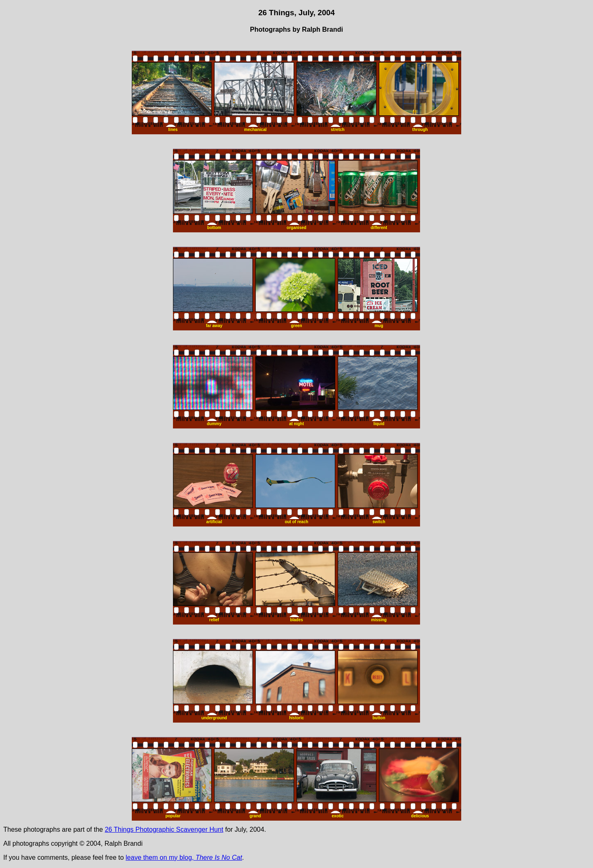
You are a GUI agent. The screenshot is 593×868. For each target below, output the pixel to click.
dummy (214, 424)
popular (173, 816)
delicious (420, 816)
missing (379, 620)
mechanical (255, 130)
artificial (214, 522)
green (296, 326)
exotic (338, 816)
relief (214, 620)
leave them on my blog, (184, 857)
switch (379, 522)
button (379, 718)
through (420, 130)
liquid (379, 424)
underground (214, 718)
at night (296, 424)
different (379, 228)
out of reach (296, 522)
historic (296, 718)
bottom (214, 228)
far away (214, 326)
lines (173, 130)
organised (296, 228)
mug (379, 326)
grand (255, 816)
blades (296, 620)
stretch (337, 130)
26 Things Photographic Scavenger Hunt (164, 829)
